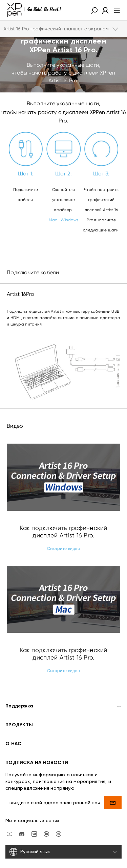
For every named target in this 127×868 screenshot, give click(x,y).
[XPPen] (34, 10)
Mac (53, 220)
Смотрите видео (63, 549)
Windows (69, 220)
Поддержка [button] (63, 690)
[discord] (22, 817)
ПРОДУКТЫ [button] (63, 709)
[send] (113, 786)
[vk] (34, 817)
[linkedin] (46, 817)
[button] (94, 10)
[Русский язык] (63, 835)
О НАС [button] (63, 728)
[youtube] (9, 817)
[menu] (115, 10)
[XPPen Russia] (59, 817)
